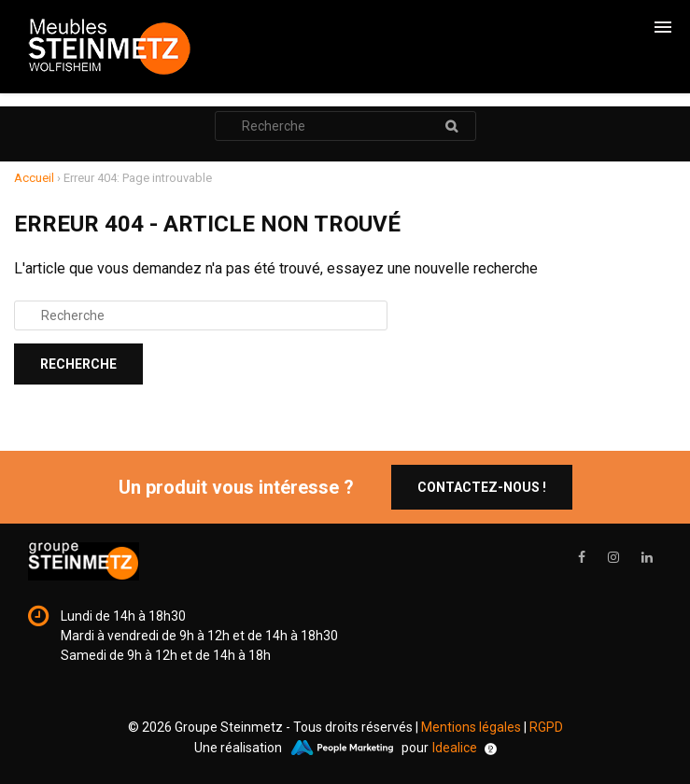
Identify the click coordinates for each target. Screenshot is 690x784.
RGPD (546, 727)
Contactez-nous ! (482, 487)
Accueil (34, 178)
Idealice (465, 748)
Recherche (452, 126)
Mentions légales (471, 727)
